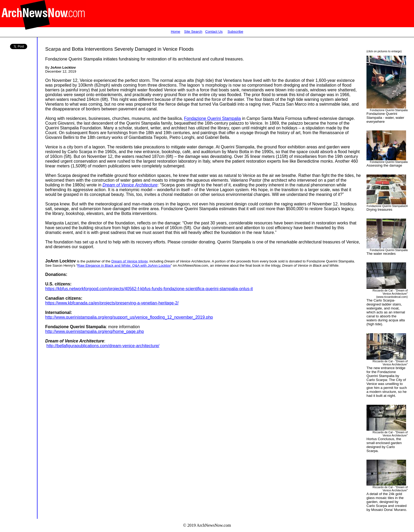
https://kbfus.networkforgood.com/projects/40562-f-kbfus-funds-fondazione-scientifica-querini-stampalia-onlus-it (149, 289)
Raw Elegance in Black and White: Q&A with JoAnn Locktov (124, 265)
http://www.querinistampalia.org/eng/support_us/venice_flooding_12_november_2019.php (129, 317)
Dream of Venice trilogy (130, 261)
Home (176, 32)
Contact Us (214, 32)
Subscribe (235, 32)
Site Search (193, 32)
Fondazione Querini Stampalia (212, 118)
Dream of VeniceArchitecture (130, 185)
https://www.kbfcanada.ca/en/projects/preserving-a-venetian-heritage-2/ (112, 303)
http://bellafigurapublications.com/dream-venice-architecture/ (103, 346)
